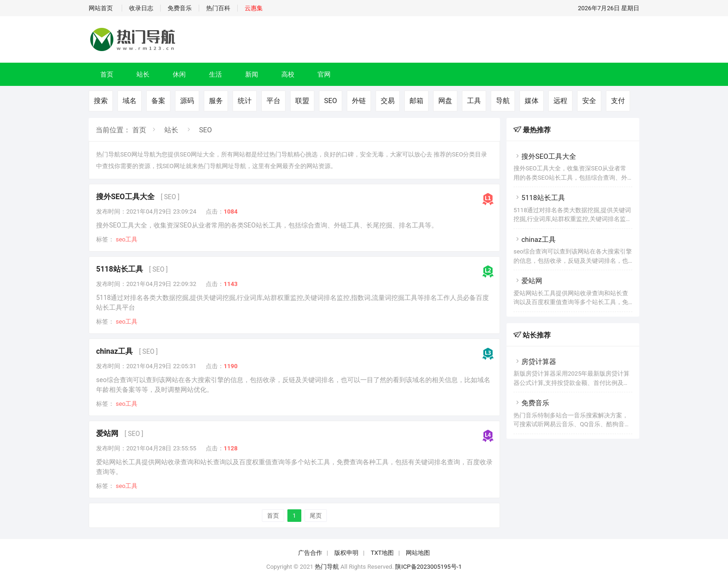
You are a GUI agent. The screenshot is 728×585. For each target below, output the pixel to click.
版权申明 (346, 553)
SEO (331, 101)
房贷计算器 (535, 362)
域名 (130, 101)
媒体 (532, 101)
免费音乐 (180, 8)
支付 (618, 101)
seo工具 (127, 239)
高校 (288, 74)
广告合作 (310, 553)
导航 (503, 101)
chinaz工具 (114, 351)
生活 (215, 74)
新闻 (252, 74)
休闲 (179, 74)
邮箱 (416, 101)
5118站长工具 (120, 269)
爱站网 (107, 433)
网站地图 (418, 553)
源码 (187, 101)
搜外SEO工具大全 (125, 197)
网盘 (445, 101)
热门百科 (218, 8)
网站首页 (101, 8)
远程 (560, 101)
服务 (216, 101)
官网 (324, 74)
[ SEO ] (170, 197)
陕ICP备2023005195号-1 (428, 567)
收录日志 (141, 8)
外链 (359, 101)
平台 (273, 101)
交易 (388, 101)
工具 (474, 101)
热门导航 (327, 567)
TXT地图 (382, 553)
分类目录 (475, 154)
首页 (107, 74)
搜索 (101, 101)
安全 (589, 101)
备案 (158, 101)
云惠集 (254, 8)
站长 (143, 74)
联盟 (302, 101)
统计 (245, 101)
